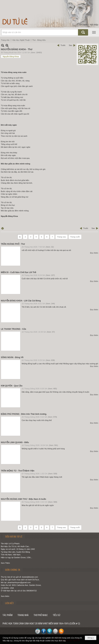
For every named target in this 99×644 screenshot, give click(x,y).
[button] (94, 32)
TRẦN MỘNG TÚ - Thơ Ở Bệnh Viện (18, 471)
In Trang (3, 228)
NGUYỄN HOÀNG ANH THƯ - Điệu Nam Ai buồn (23, 499)
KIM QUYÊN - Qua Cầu (12, 386)
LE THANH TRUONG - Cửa (13, 329)
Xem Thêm (5, 563)
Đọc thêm (94, 253)
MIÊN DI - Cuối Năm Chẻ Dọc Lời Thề (18, 272)
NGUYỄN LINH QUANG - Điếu (15, 442)
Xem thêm (5, 596)
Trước (63, 45)
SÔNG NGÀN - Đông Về (12, 357)
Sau (70, 45)
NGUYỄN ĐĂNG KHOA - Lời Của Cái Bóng (21, 301)
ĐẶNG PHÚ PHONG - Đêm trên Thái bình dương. (24, 414)
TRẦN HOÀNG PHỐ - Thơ (13, 244)
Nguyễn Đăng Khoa (11, 57)
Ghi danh (83, 25)
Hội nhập (94, 25)
